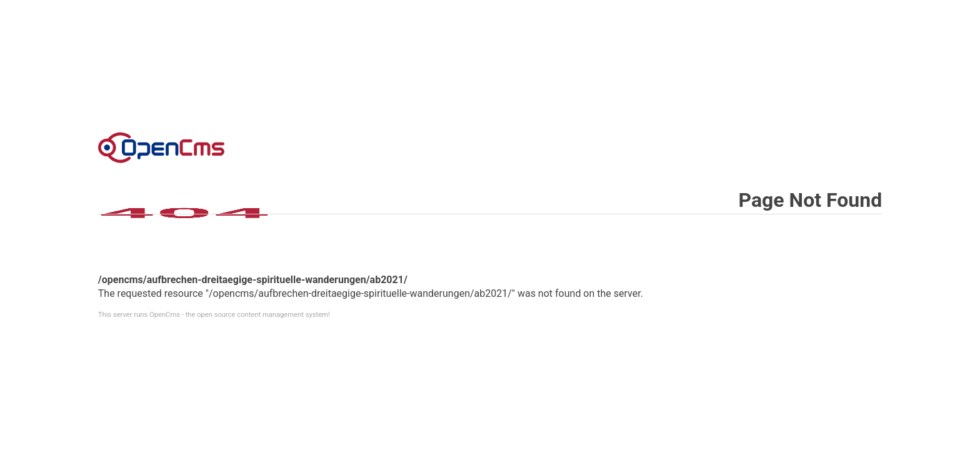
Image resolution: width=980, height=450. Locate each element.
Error (161, 147)
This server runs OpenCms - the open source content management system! (214, 315)
